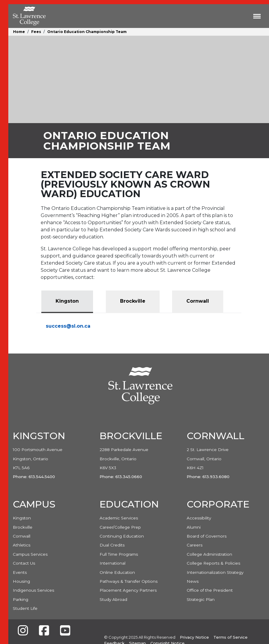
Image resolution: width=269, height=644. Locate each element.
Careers (195, 545)
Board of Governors (207, 536)
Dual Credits (112, 545)
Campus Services (30, 554)
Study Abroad (113, 599)
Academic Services (119, 518)
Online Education (117, 572)
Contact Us (24, 563)
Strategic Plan (201, 599)
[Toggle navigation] (257, 16)
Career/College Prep (120, 527)
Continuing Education (122, 536)
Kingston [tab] (67, 301)
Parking (21, 599)
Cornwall (22, 536)
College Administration (209, 554)
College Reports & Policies (213, 563)
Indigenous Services (33, 590)
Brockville (23, 527)
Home (19, 32)
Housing (21, 581)
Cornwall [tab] (198, 301)
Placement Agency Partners (128, 590)
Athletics (22, 545)
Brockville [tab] (133, 301)
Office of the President (210, 590)
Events (20, 572)
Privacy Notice (194, 637)
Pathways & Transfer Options (129, 581)
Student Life (25, 608)
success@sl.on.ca (68, 326)
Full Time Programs (119, 554)
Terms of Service (231, 637)
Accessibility (199, 518)
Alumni (194, 527)
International (113, 563)
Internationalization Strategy (215, 572)
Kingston (22, 518)
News (193, 581)
